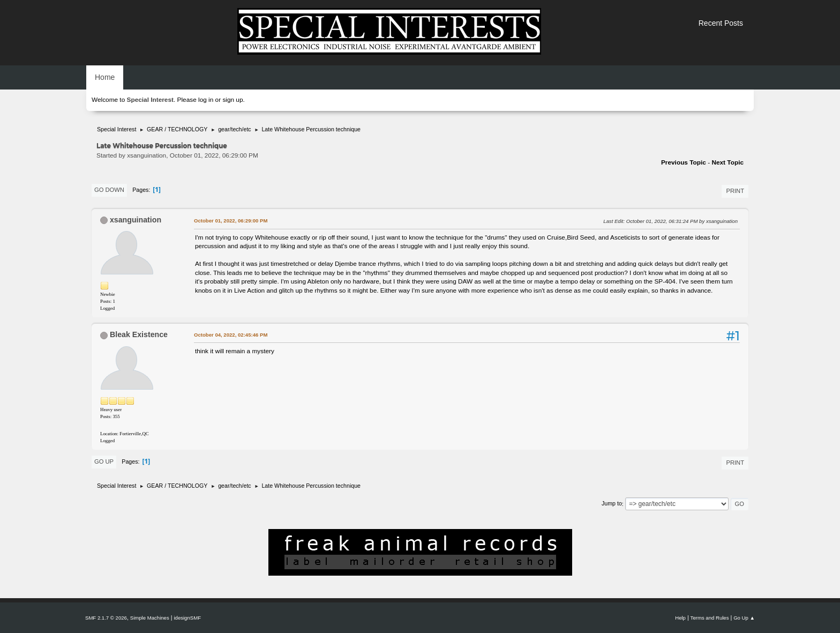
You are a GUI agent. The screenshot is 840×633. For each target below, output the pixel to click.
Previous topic (684, 162)
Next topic (727, 162)
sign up (232, 100)
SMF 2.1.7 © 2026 (106, 618)
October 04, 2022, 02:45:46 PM (231, 335)
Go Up (104, 461)
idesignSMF (187, 618)
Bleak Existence (139, 334)
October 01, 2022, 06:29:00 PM (231, 221)
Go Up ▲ (744, 618)
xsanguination (136, 220)
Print (735, 191)
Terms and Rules (710, 618)
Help (680, 618)
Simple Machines (150, 618)
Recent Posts (721, 23)
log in (206, 100)
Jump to (612, 504)
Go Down (109, 190)
